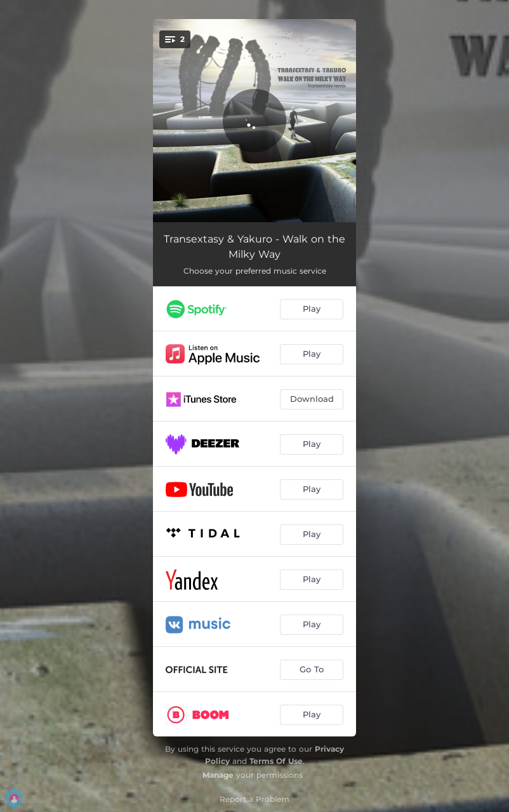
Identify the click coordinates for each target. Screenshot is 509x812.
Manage (218, 775)
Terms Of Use (276, 761)
